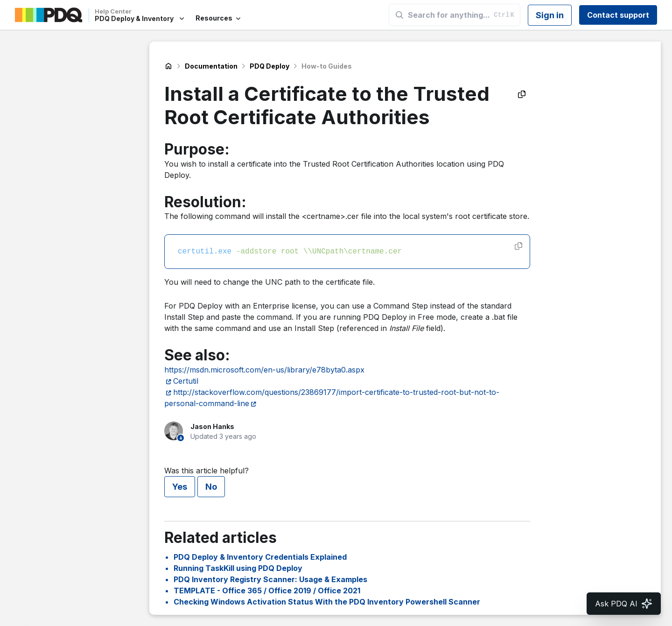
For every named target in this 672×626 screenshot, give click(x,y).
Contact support (618, 15)
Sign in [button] (550, 15)
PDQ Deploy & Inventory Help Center (168, 66)
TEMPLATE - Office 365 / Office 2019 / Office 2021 (267, 591)
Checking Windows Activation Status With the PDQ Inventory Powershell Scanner (327, 602)
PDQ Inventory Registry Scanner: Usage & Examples (270, 579)
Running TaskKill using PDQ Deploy (238, 568)
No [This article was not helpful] (211, 487)
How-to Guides (327, 66)
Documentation (211, 66)
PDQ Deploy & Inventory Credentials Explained (260, 557)
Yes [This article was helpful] (180, 487)
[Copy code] (518, 246)
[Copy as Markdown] (522, 94)
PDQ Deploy (269, 66)
